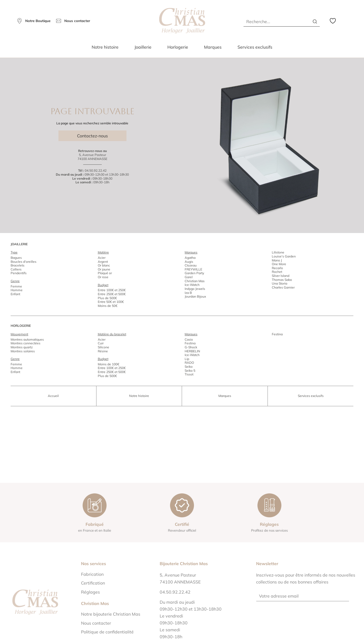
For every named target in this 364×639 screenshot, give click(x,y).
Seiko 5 (190, 371)
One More (279, 264)
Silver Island (281, 276)
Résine (103, 351)
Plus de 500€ (107, 298)
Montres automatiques (27, 339)
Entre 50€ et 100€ (111, 302)
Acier (102, 258)
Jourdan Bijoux (195, 296)
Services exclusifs (255, 47)
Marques (213, 47)
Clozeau (191, 265)
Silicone (103, 347)
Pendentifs (19, 273)
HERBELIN (192, 351)
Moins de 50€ (108, 306)
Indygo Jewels (195, 289)
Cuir (101, 343)
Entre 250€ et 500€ (112, 294)
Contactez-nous (92, 136)
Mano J (277, 260)
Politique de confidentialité (107, 632)
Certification (93, 583)
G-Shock (191, 347)
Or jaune (104, 269)
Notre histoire (105, 47)
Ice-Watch (192, 285)
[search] (315, 22)
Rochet (277, 272)
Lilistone (278, 252)
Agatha (190, 258)
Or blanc (104, 265)
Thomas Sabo (282, 280)
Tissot (189, 374)
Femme (16, 286)
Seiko (189, 367)
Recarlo (277, 268)
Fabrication (92, 574)
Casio (189, 339)
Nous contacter (96, 623)
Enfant (15, 294)
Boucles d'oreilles (24, 262)
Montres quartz (22, 347)
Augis (189, 262)
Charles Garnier (283, 287)
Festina (190, 343)
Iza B (188, 293)
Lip (187, 359)
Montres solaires (23, 351)
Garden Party (194, 273)
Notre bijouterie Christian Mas (111, 614)
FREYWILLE (193, 269)
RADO (189, 363)
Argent (103, 262)
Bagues (16, 258)
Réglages (90, 592)
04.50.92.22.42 (96, 170)
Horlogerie (178, 47)
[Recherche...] (275, 22)
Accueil (53, 396)
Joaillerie (143, 47)
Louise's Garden (284, 256)
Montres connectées (26, 343)
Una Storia (280, 283)
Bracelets (18, 265)
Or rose (103, 277)
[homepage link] (182, 21)
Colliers (16, 269)
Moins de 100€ (109, 364)
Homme (17, 290)
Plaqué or (105, 273)
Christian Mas (195, 281)
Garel (189, 277)
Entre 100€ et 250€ (112, 290)
